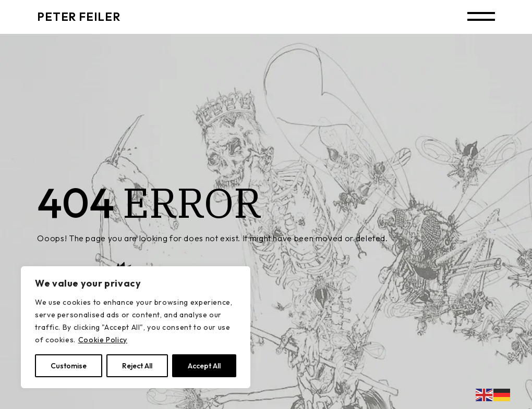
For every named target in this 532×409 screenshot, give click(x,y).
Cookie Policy (103, 340)
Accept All (204, 366)
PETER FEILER (78, 17)
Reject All (137, 366)
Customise (69, 366)
